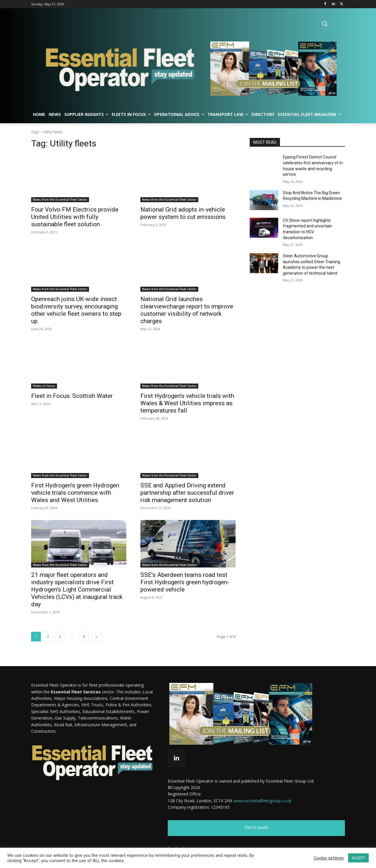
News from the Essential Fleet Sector (60, 200)
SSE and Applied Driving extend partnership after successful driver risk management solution (187, 493)
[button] (331, 23)
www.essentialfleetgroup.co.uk (262, 801)
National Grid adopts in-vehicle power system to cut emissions (183, 213)
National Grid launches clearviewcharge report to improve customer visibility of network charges (187, 310)
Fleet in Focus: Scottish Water (72, 396)
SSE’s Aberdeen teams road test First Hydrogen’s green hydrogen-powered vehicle (185, 582)
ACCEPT (358, 858)
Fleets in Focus (44, 386)
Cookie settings (329, 858)
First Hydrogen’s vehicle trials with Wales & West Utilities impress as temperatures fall (187, 403)
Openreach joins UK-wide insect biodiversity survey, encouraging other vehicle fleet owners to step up (76, 310)
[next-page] (96, 637)
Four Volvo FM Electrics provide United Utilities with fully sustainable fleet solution (75, 217)
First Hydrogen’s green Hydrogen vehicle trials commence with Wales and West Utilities (75, 493)
